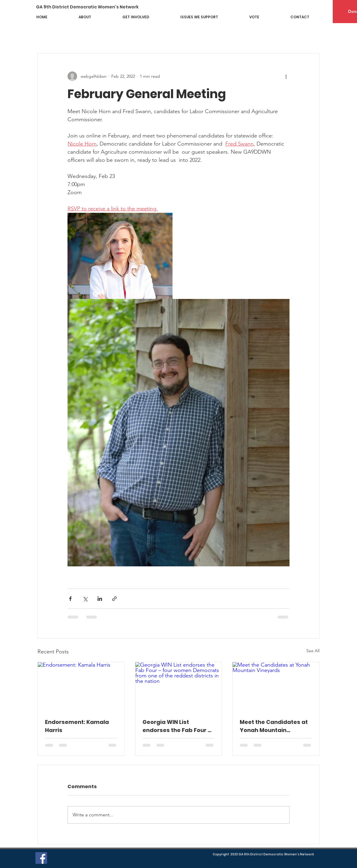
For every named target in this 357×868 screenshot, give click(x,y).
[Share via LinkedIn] (100, 599)
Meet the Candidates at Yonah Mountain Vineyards (274, 726)
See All (313, 651)
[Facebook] (41, 858)
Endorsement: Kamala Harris (77, 726)
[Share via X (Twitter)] (85, 599)
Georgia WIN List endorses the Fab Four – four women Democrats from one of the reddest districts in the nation (177, 726)
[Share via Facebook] (70, 599)
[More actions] (286, 76)
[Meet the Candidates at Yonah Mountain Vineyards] (276, 686)
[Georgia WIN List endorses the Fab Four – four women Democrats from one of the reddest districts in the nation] (179, 686)
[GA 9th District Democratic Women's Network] (92, 7)
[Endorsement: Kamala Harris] (81, 686)
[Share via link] (114, 599)
